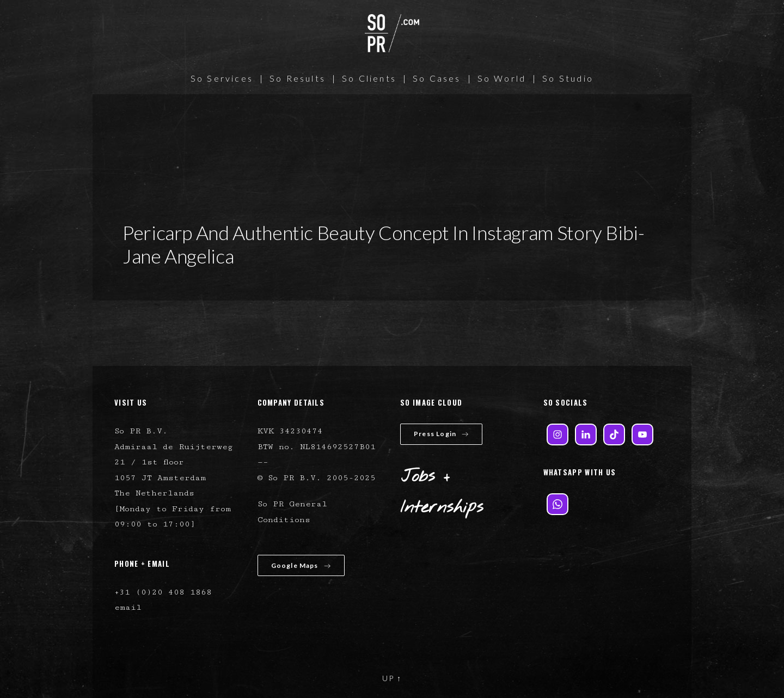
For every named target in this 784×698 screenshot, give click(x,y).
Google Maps (301, 565)
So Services (222, 78)
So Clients (369, 78)
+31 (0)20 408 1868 (163, 592)
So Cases (437, 78)
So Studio (568, 78)
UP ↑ (392, 678)
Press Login (441, 434)
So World (502, 78)
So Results (298, 78)
